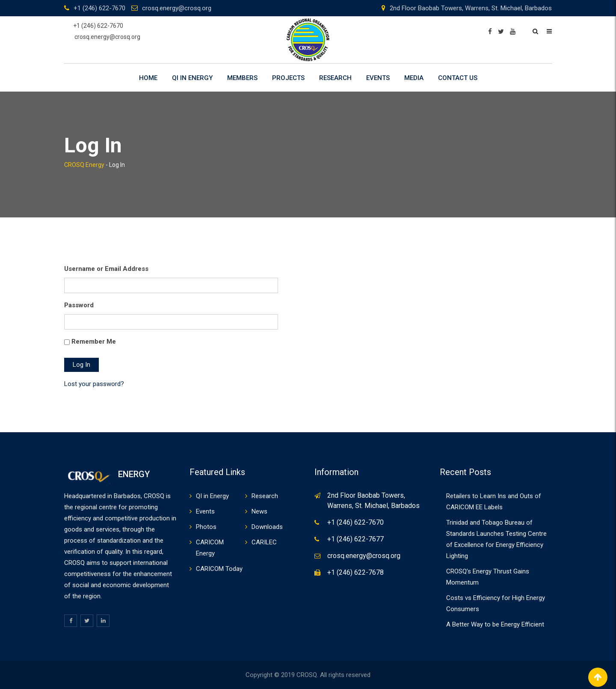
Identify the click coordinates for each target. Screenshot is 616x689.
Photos (206, 527)
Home (148, 78)
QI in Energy (192, 78)
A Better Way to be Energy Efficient (495, 624)
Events (378, 78)
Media (414, 78)
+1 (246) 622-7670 (99, 8)
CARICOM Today (219, 569)
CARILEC (264, 542)
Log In (81, 365)
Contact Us (458, 78)
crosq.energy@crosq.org (177, 8)
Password (79, 305)
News (259, 511)
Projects (288, 78)
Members (242, 78)
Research (335, 78)
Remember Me (94, 342)
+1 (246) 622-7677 (355, 539)
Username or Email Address (106, 269)
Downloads (267, 527)
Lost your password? (94, 384)
